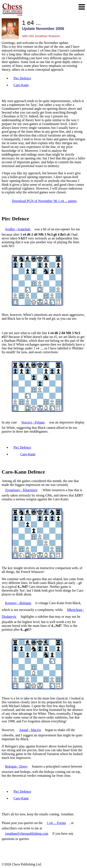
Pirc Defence (22, 78)
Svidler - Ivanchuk (18, 229)
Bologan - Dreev (16, 766)
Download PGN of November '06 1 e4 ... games (44, 201)
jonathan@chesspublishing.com (27, 834)
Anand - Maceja (30, 730)
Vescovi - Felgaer (33, 422)
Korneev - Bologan (18, 603)
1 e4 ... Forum (56, 823)
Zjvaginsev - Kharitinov (21, 490)
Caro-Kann (21, 85)
